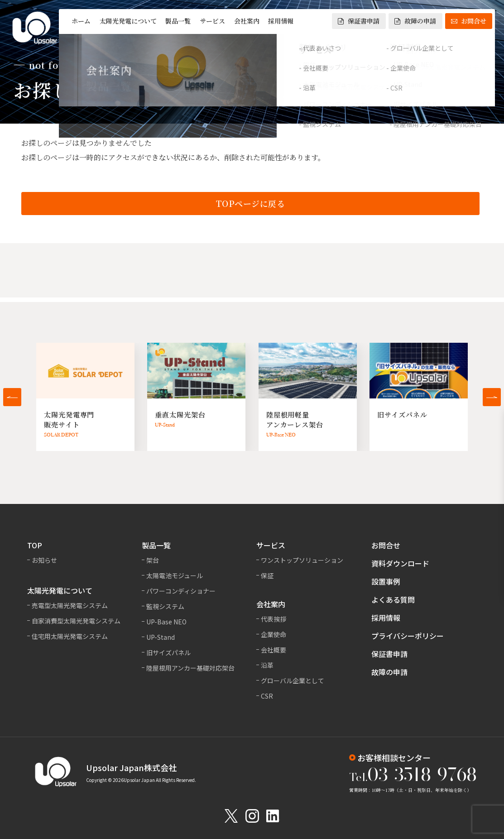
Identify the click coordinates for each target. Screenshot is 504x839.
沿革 (267, 665)
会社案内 (247, 21)
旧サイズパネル (168, 652)
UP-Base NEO (166, 622)
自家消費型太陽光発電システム (76, 621)
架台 (153, 560)
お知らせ (44, 560)
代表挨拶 (274, 619)
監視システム (165, 606)
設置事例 (386, 581)
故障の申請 (415, 21)
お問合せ (469, 21)
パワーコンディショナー (181, 591)
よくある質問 (393, 599)
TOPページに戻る (251, 204)
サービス (212, 21)
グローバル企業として (293, 681)
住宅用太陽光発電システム (70, 636)
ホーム (81, 21)
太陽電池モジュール (175, 575)
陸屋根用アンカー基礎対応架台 (190, 668)
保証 (267, 575)
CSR (267, 696)
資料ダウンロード (400, 563)
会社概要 (274, 650)
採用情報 (281, 21)
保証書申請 (359, 21)
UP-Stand (161, 637)
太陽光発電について (128, 21)
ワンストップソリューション (302, 560)
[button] (12, 397)
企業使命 (274, 634)
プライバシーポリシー (408, 636)
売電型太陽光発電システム (70, 605)
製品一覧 (178, 21)
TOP (35, 545)
